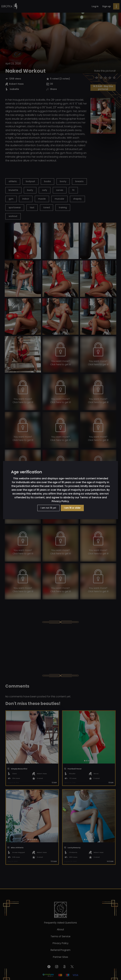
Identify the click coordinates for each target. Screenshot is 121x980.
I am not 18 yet (48, 508)
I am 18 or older (72, 508)
